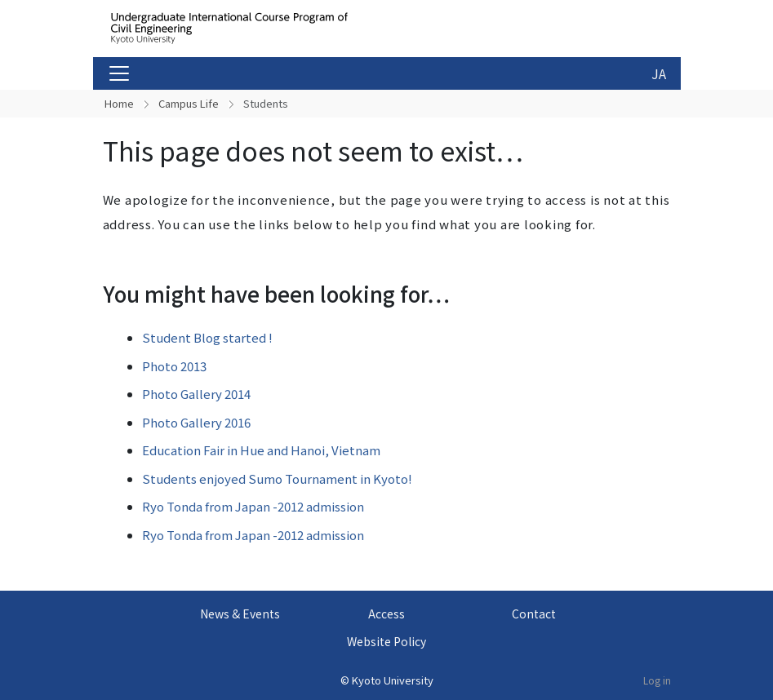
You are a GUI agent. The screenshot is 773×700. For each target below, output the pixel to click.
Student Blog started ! (207, 337)
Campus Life (189, 103)
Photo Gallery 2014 (196, 394)
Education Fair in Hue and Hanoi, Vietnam (261, 450)
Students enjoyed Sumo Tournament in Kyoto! (277, 478)
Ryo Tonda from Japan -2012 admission (253, 506)
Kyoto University (393, 680)
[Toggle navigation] (119, 73)
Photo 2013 (174, 366)
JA (659, 73)
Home (119, 103)
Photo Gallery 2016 (196, 422)
